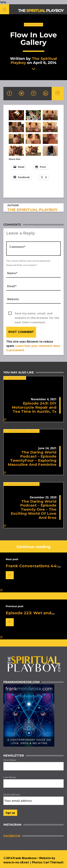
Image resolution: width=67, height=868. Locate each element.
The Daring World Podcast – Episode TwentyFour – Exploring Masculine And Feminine (32, 458)
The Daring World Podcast (23, 431)
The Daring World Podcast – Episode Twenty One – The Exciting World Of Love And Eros (34, 509)
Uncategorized (33, 24)
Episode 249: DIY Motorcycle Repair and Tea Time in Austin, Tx (34, 407)
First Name (10, 760)
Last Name (10, 777)
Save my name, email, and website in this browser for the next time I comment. (37, 314)
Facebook (12, 836)
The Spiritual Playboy (34, 61)
